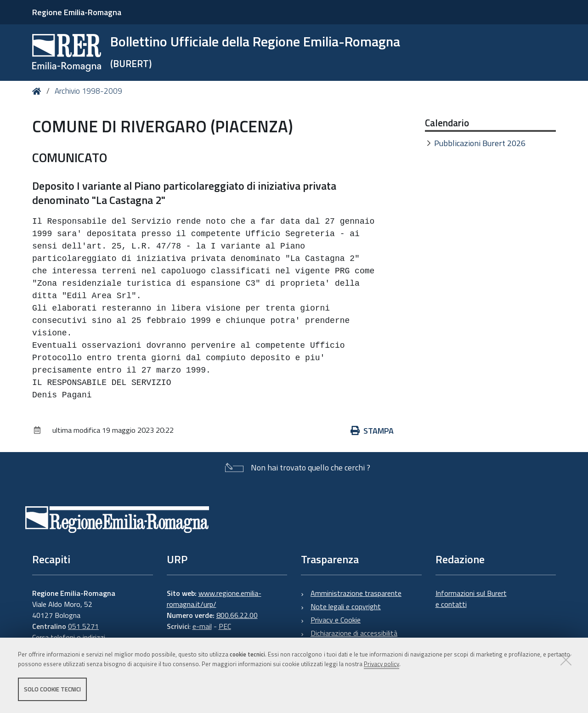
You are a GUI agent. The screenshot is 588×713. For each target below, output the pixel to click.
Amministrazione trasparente (356, 593)
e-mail (202, 626)
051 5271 (83, 626)
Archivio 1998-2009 (88, 91)
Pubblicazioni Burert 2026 (480, 143)
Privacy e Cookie (336, 620)
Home (38, 91)
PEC (225, 626)
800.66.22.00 (237, 615)
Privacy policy (382, 664)
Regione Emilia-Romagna (77, 12)
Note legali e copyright (346, 606)
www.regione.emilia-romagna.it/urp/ (214, 599)
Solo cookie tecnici (52, 689)
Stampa (372, 431)
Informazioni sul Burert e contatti (471, 599)
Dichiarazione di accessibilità (354, 633)
